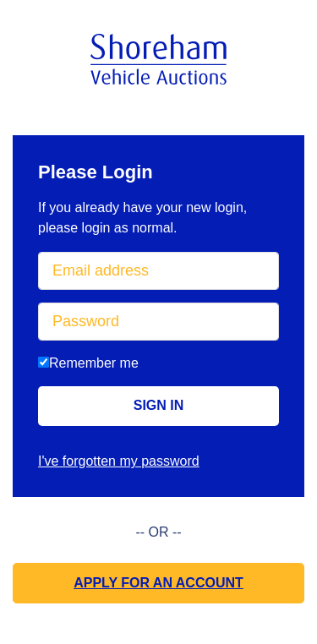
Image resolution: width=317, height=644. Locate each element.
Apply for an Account (158, 583)
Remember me (88, 363)
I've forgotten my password (119, 461)
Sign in (159, 405)
